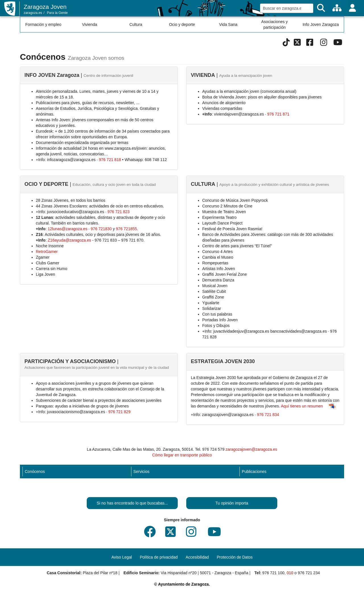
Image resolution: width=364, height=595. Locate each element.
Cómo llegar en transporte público (182, 455)
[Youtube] (338, 44)
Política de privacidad (159, 557)
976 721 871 (278, 114)
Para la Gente (57, 13)
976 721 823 (119, 212)
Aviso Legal (122, 557)
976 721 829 (119, 412)
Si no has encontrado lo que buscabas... (132, 503)
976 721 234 (309, 573)
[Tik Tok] (286, 44)
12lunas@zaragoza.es (68, 229)
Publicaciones (254, 472)
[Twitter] (297, 44)
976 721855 (127, 229)
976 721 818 (110, 160)
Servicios (141, 472)
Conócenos (35, 472)
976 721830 (101, 229)
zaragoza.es (33, 13)
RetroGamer (47, 252)
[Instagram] (324, 44)
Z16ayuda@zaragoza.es (70, 240)
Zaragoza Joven (45, 7)
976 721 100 (273, 573)
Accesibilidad (197, 557)
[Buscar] (321, 8)
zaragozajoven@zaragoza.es (251, 449)
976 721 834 (268, 415)
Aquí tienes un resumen (302, 406)
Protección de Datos (235, 557)
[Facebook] (310, 44)
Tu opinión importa (232, 503)
